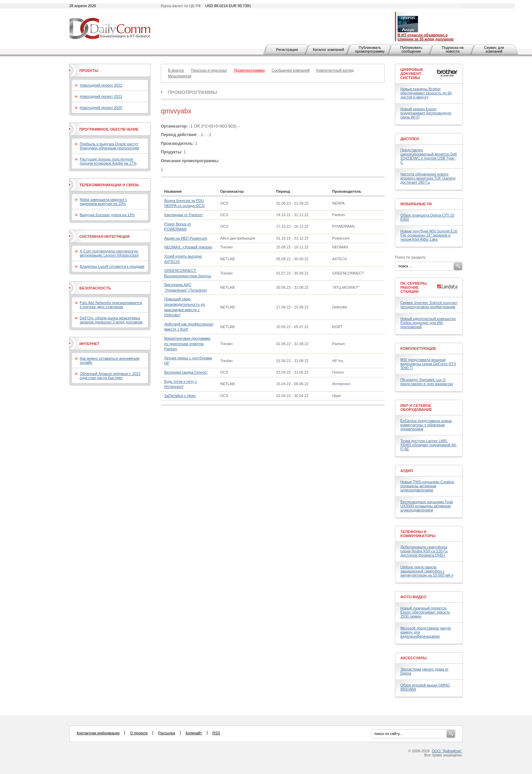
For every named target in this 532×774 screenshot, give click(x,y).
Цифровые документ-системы (412, 74)
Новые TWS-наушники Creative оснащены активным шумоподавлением (427, 486)
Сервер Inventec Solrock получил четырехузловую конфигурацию (429, 305)
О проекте (139, 733)
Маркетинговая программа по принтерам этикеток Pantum (187, 344)
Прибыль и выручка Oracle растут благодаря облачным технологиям (109, 146)
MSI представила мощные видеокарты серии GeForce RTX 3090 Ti (428, 364)
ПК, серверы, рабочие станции (414, 287)
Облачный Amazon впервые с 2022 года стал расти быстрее (110, 376)
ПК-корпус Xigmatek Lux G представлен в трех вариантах (427, 382)
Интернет (89, 344)
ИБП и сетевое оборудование (416, 408)
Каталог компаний (328, 50)
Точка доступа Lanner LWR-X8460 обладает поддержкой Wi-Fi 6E (429, 445)
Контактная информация (98, 733)
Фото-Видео (413, 597)
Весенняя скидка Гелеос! (186, 372)
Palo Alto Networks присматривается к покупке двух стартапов (111, 305)
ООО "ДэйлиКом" (447, 751)
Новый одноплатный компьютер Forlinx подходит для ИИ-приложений (428, 323)
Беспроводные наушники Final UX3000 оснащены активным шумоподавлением (427, 506)
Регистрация (287, 50)
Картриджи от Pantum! (184, 215)
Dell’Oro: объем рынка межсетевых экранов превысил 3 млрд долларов (111, 320)
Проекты (89, 71)
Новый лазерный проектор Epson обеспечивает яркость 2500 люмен (425, 612)
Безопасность (95, 288)
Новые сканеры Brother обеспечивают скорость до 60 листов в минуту (426, 93)
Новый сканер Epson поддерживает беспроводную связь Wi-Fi (426, 113)
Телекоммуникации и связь (109, 185)
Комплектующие (418, 348)
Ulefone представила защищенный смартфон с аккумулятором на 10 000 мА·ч (427, 571)
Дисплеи (410, 139)
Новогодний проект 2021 (101, 96)
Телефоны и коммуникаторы (418, 534)
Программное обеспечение (109, 129)
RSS (216, 733)
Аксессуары (414, 658)
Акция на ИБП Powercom (186, 238)
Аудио (407, 471)
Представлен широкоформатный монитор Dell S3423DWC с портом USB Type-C (429, 156)
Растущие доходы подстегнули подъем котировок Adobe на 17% (108, 161)
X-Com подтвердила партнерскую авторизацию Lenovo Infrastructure (109, 253)
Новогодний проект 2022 (101, 85)
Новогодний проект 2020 (101, 108)
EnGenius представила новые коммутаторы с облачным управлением (426, 425)
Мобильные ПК (416, 204)
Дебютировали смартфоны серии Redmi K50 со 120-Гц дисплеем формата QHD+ (424, 551)
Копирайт (194, 733)
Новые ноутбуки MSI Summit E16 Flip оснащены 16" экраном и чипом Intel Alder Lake (429, 235)
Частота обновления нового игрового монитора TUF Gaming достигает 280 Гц (428, 178)
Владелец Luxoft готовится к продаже (112, 266)
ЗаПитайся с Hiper (180, 396)
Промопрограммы (192, 92)
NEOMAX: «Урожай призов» (188, 247)
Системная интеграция (104, 237)
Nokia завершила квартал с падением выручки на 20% (103, 202)
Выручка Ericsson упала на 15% (107, 215)
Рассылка (167, 733)
